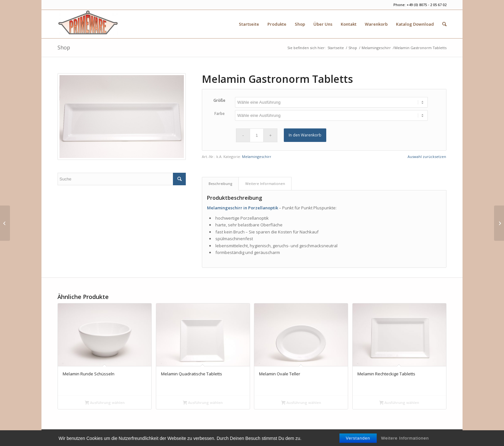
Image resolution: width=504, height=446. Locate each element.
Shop (64, 48)
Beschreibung (221, 184)
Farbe (220, 114)
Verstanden (358, 442)
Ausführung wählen (105, 402)
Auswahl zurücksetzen (427, 157)
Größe (219, 100)
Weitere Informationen (405, 442)
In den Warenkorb (305, 135)
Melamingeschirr (376, 48)
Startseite (336, 48)
